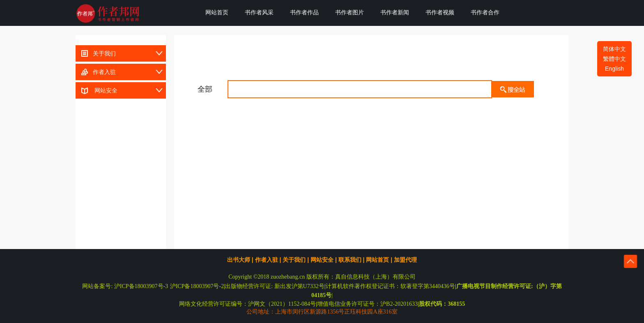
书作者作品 (304, 12)
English (614, 69)
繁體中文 (614, 59)
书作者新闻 (395, 12)
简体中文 (614, 49)
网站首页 (217, 12)
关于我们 (96, 52)
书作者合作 (485, 12)
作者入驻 (96, 70)
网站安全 (97, 89)
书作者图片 (350, 12)
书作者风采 (259, 12)
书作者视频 (440, 12)
